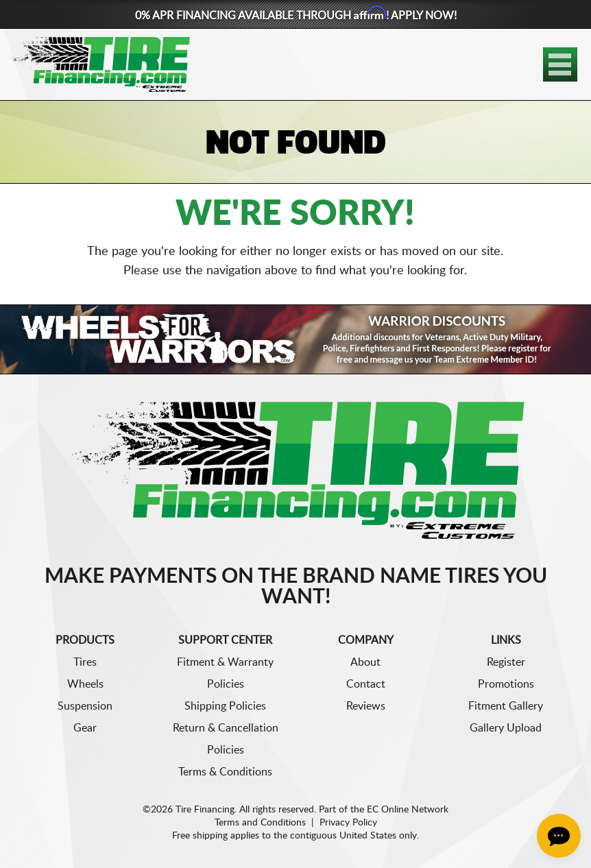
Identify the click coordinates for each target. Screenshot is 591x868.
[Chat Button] (559, 836)
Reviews (366, 706)
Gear (85, 728)
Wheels (85, 684)
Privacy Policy (348, 823)
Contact (366, 684)
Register (506, 662)
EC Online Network (408, 810)
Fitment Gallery (506, 706)
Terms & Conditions (225, 772)
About (365, 662)
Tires (85, 662)
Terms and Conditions (260, 823)
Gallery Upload (506, 728)
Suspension (85, 706)
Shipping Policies (225, 706)
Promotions (506, 684)
